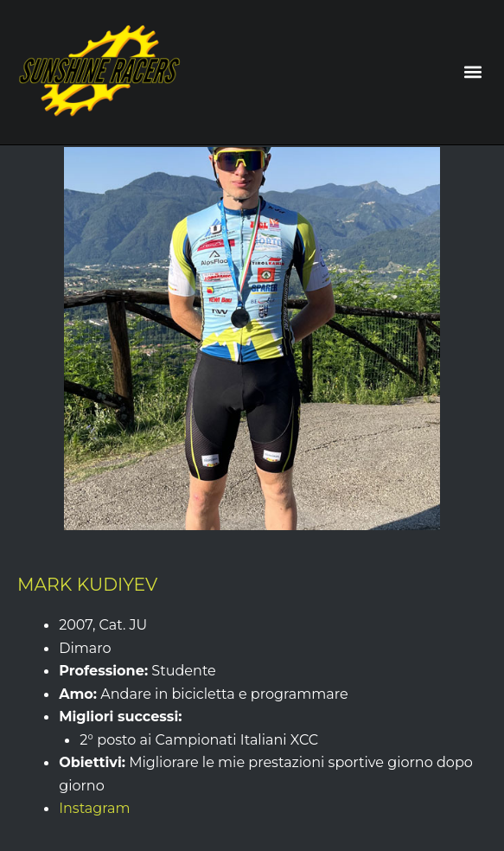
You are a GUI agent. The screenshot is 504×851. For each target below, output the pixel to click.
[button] (472, 72)
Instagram (94, 808)
